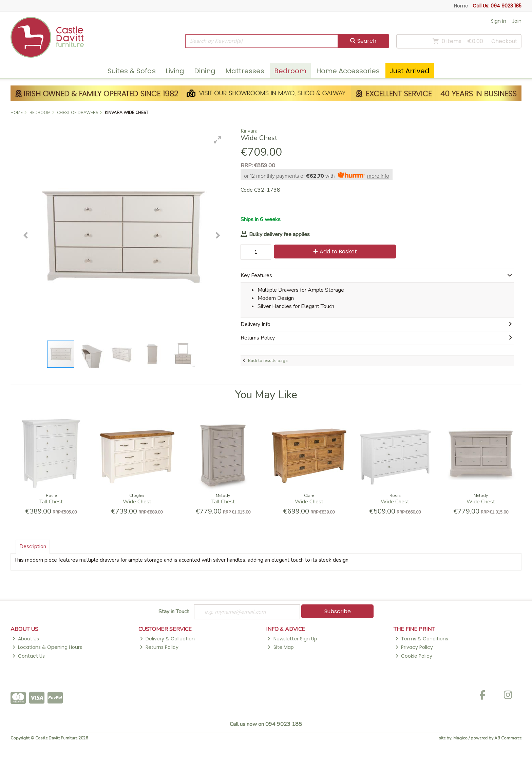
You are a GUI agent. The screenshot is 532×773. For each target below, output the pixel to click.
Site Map (280, 647)
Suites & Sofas (132, 71)
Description (33, 546)
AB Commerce (508, 738)
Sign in (499, 21)
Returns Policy (159, 647)
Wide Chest (137, 502)
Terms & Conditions (422, 639)
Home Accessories (348, 71)
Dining (205, 71)
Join (517, 21)
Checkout (504, 41)
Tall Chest (51, 502)
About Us (26, 639)
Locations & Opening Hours (47, 647)
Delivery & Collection (167, 639)
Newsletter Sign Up (292, 639)
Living (175, 71)
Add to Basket (335, 252)
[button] (217, 140)
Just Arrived (410, 71)
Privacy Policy (414, 647)
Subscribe (338, 611)
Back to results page (268, 361)
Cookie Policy (414, 656)
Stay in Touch (174, 612)
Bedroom (290, 71)
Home (461, 6)
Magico (460, 738)
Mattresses (245, 71)
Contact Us (28, 656)
